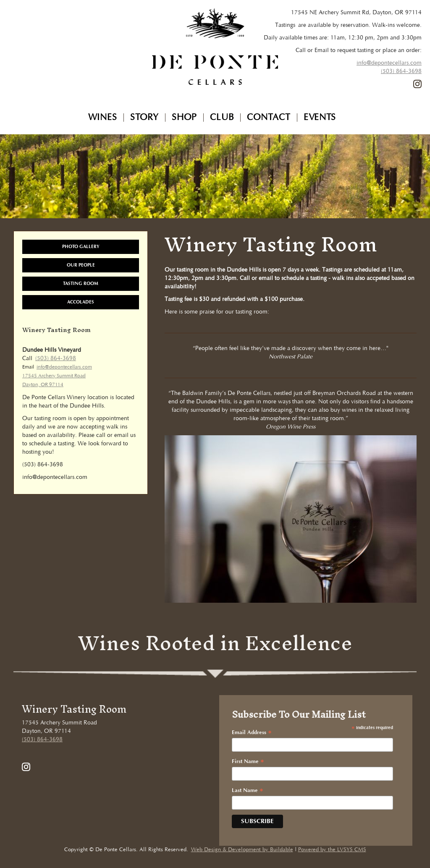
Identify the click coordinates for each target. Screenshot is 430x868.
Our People (81, 265)
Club (222, 118)
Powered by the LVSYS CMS (332, 845)
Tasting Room (81, 284)
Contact (269, 118)
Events (320, 118)
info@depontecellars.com (389, 63)
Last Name (248, 786)
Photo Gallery (81, 247)
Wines (103, 118)
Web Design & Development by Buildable (242, 845)
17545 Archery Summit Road (54, 376)
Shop (184, 118)
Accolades (81, 302)
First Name (248, 757)
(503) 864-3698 (401, 71)
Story (144, 118)
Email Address (252, 728)
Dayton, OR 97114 (43, 385)
